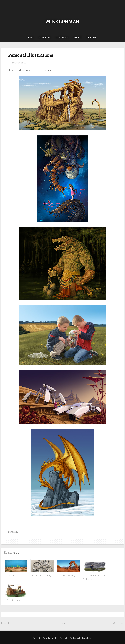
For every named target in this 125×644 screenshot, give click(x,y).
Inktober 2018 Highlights (42, 575)
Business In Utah (12, 575)
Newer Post (7, 623)
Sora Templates (51, 638)
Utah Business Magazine (69, 575)
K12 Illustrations (12, 600)
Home (63, 623)
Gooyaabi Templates (82, 638)
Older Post (118, 623)
